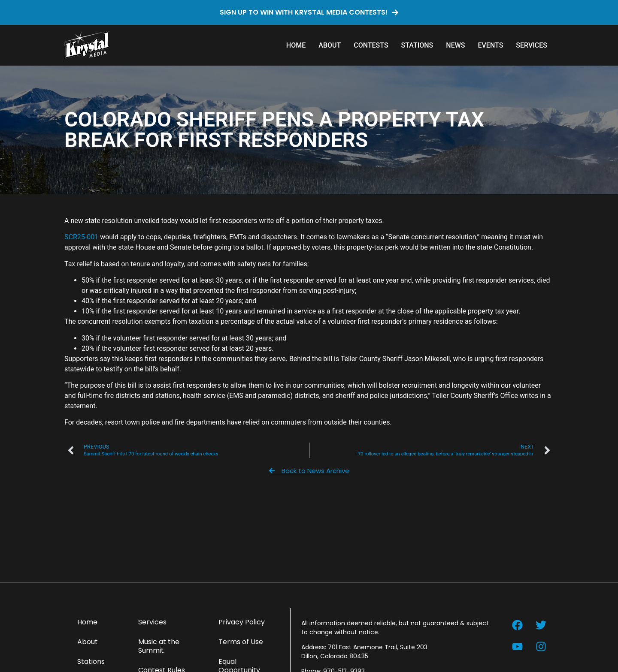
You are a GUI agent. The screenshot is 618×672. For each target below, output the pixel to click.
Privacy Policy (242, 622)
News (455, 45)
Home (296, 45)
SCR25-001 (81, 237)
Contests (371, 45)
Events (490, 45)
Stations (417, 45)
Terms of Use (241, 642)
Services (532, 45)
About (330, 45)
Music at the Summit (159, 646)
